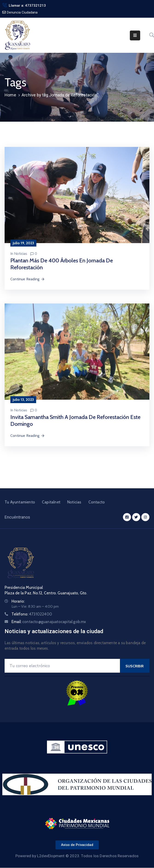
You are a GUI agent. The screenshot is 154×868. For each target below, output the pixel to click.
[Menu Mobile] (135, 35)
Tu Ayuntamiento (20, 502)
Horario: (18, 601)
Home (10, 95)
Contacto (97, 502)
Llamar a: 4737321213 (27, 6)
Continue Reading (28, 279)
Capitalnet (51, 502)
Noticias (21, 254)
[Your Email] (62, 666)
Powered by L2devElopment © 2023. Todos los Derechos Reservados (77, 856)
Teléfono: (32, 614)
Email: (49, 622)
